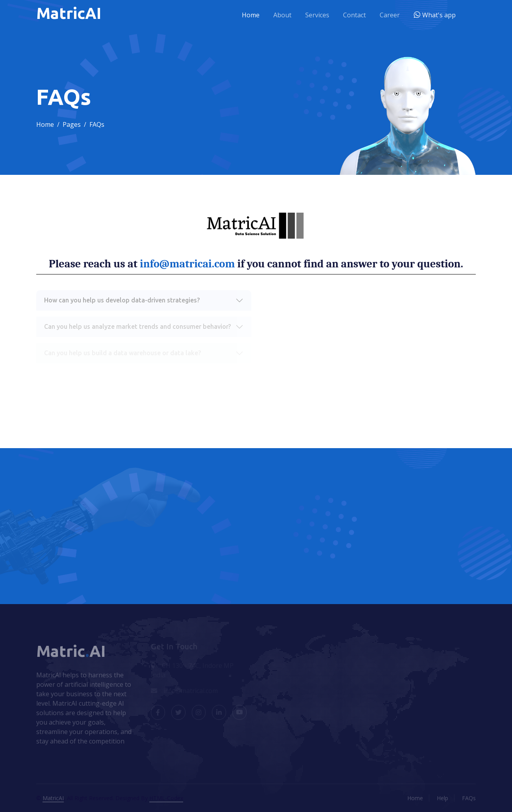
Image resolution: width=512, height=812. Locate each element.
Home (251, 15)
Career (390, 15)
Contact (354, 15)
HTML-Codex (166, 798)
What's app (438, 15)
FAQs (469, 798)
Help (442, 798)
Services (317, 15)
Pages (72, 124)
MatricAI (53, 798)
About (282, 15)
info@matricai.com (187, 264)
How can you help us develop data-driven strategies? (122, 300)
